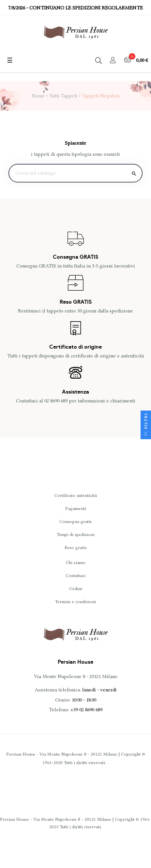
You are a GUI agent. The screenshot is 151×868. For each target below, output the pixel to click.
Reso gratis (76, 547)
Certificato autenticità (76, 495)
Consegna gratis (76, 521)
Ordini (76, 588)
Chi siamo (76, 562)
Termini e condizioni (75, 601)
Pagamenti (76, 508)
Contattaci (75, 575)
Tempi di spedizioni (76, 534)
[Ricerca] (75, 173)
